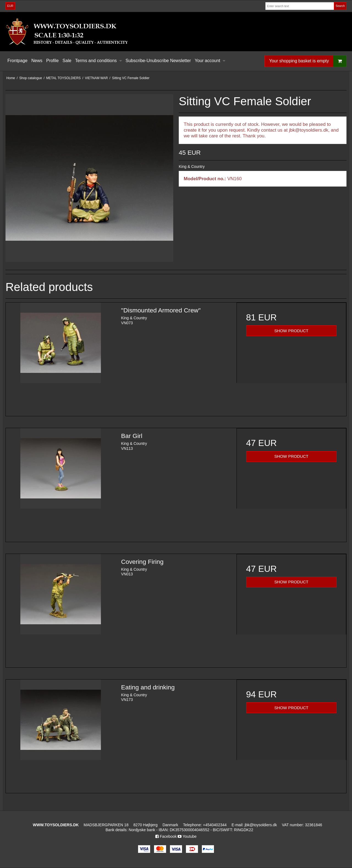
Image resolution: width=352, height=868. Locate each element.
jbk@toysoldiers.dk (261, 825)
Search (340, 6)
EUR (10, 6)
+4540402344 (215, 825)
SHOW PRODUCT (291, 331)
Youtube (187, 836)
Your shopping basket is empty (308, 61)
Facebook (166, 836)
